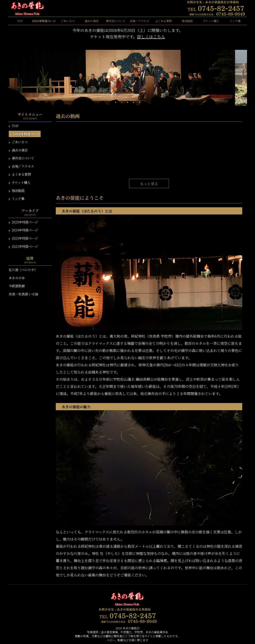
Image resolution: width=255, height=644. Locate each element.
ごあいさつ (68, 21)
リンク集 (235, 21)
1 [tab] (116, 102)
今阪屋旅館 (17, 286)
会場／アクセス (139, 21)
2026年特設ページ (44, 21)
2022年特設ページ (23, 246)
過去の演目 (92, 21)
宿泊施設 (187, 21)
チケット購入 (211, 21)
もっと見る (149, 184)
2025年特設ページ (23, 222)
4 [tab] (133, 102)
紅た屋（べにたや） (23, 270)
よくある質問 (163, 21)
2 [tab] (122, 102)
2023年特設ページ (23, 238)
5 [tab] (139, 102)
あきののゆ (17, 278)
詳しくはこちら (151, 37)
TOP (20, 21)
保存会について (116, 21)
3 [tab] (127, 102)
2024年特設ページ (23, 230)
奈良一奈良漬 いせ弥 (24, 294)
